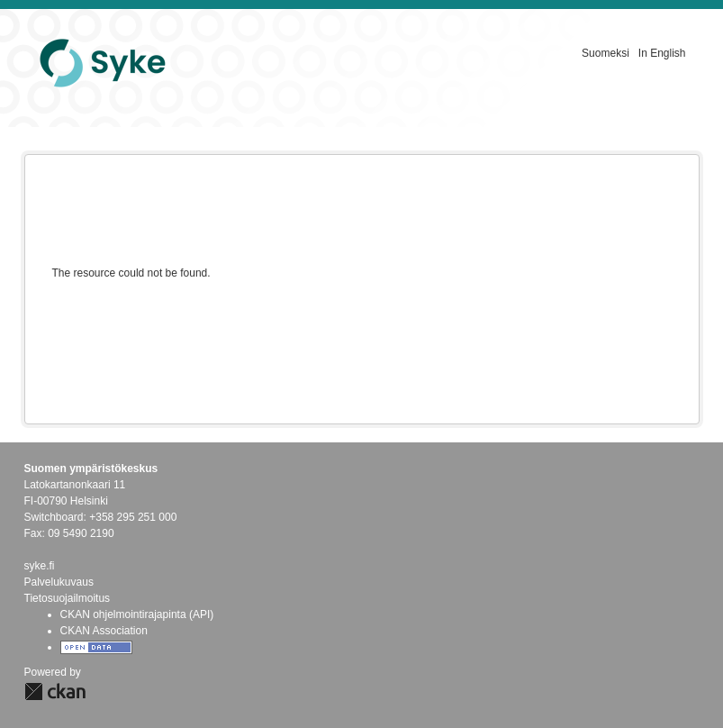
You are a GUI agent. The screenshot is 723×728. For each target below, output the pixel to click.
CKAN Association (104, 631)
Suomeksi (606, 53)
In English (662, 53)
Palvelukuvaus (59, 582)
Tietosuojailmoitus (68, 598)
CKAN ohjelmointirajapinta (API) (137, 614)
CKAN (55, 692)
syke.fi (40, 566)
